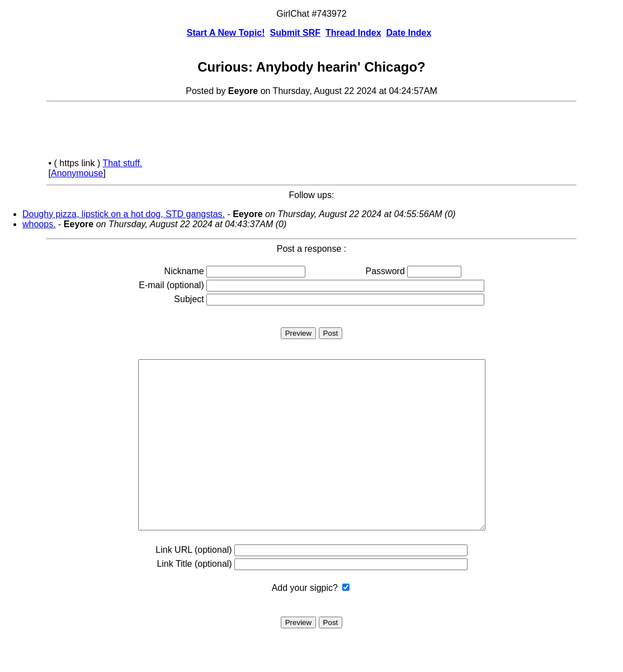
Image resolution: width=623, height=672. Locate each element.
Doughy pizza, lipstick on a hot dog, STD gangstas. (124, 214)
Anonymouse (77, 173)
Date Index (409, 33)
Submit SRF (295, 33)
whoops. (39, 224)
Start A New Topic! (226, 33)
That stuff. (122, 163)
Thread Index (353, 33)
